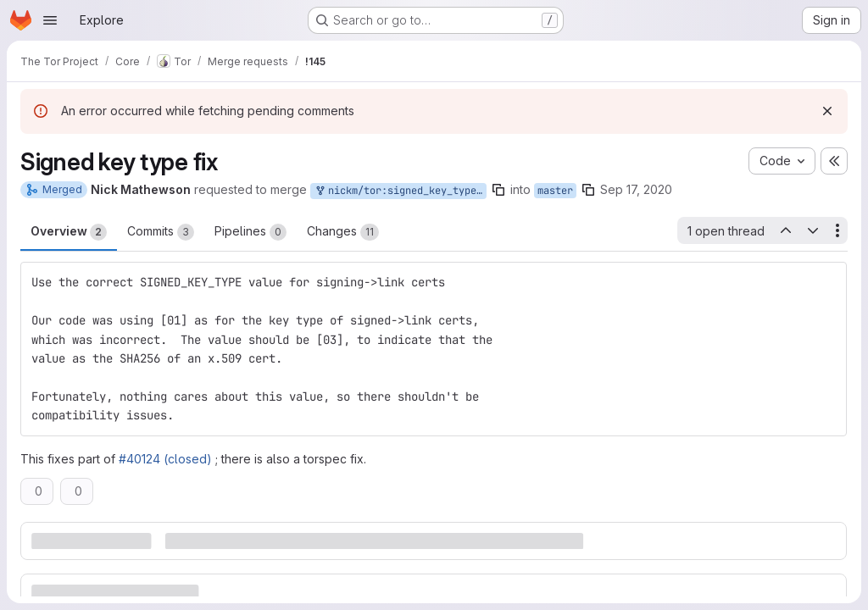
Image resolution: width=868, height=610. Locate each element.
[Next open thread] (813, 230)
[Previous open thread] (785, 230)
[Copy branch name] (498, 190)
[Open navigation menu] (50, 20)
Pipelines (250, 232)
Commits (161, 232)
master (555, 191)
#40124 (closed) (165, 459)
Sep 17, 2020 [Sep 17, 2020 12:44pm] (636, 189)
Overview (69, 232)
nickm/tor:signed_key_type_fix (400, 191)
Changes (343, 232)
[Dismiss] (827, 111)
